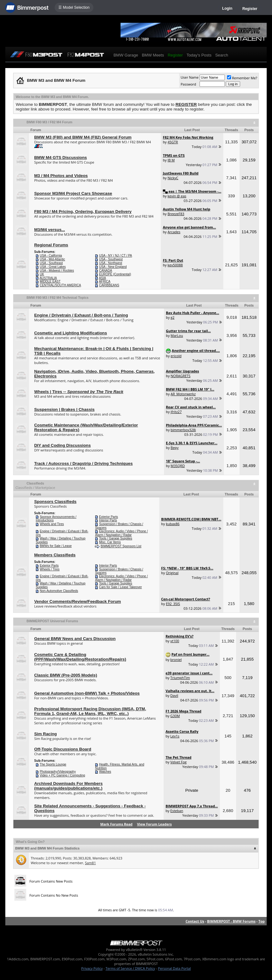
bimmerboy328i (183, 430)
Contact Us (195, 921)
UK (42, 274)
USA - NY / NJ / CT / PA (116, 256)
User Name (190, 77)
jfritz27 (176, 412)
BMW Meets (153, 55)
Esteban (177, 811)
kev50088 (175, 265)
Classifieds (35, 483)
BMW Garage (126, 55)
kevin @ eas (177, 196)
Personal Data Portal (174, 968)
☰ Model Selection (74, 7)
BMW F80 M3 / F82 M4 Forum (49, 122)
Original (172, 573)
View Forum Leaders (154, 824)
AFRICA (105, 281)
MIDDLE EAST (50, 281)
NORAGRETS (181, 376)
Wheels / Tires (49, 569)
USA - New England (113, 267)
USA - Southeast (51, 263)
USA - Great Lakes (53, 267)
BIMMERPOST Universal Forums (52, 621)
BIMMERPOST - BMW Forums (231, 921)
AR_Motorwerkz (183, 394)
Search (222, 55)
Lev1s (175, 736)
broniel (176, 660)
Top (261, 921)
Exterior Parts (109, 517)
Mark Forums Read (116, 824)
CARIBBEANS (109, 285)
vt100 (175, 641)
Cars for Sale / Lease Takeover (120, 587)
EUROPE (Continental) (115, 274)
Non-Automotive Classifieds (59, 591)
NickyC (173, 178)
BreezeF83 (176, 214)
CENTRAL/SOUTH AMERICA (60, 285)
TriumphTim (180, 678)
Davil (174, 695)
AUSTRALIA (48, 278)
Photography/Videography (58, 772)
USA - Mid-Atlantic (52, 259)
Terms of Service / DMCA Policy (130, 968)
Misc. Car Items (110, 542)
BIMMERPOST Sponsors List (121, 546)
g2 (172, 317)
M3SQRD (178, 466)
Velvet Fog (178, 762)
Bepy (175, 448)
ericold (176, 356)
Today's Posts (199, 55)
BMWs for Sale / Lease (56, 546)
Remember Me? (242, 78)
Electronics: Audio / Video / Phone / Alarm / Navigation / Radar (121, 533)
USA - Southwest (111, 259)
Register (250, 9)
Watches (105, 772)
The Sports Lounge (53, 764)
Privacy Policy (92, 968)
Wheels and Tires (52, 524)
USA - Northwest (111, 263)
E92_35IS (173, 604)
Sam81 (90, 863)
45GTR (173, 142)
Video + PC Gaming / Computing (62, 775)
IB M (171, 160)
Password (188, 84)
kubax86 (173, 524)
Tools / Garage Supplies (116, 538)
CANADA (106, 271)
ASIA (103, 278)
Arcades (174, 232)
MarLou (177, 335)
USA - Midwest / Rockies (57, 271)
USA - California (51, 256)
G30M (175, 716)
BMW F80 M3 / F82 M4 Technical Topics (58, 298)
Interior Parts (108, 520)
